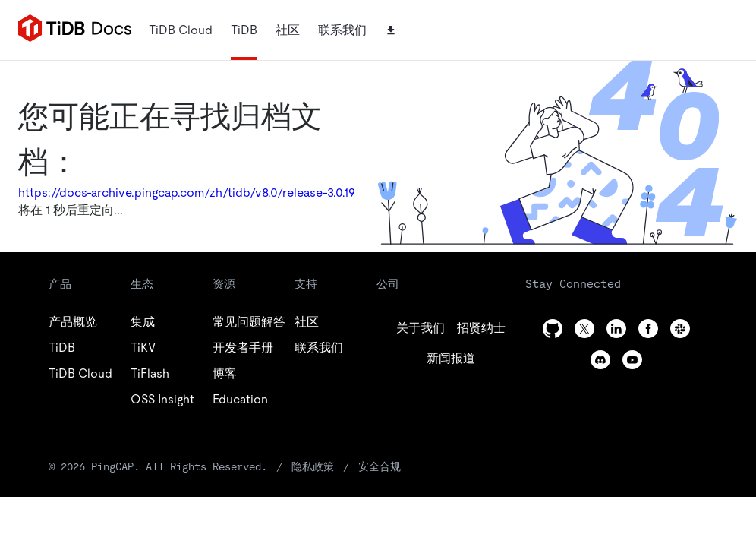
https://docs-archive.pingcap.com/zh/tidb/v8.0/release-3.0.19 (187, 193)
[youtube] (632, 360)
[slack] (680, 329)
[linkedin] (451, 359)
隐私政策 (313, 466)
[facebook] (648, 329)
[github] (421, 328)
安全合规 (380, 466)
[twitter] (481, 328)
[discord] (600, 360)
